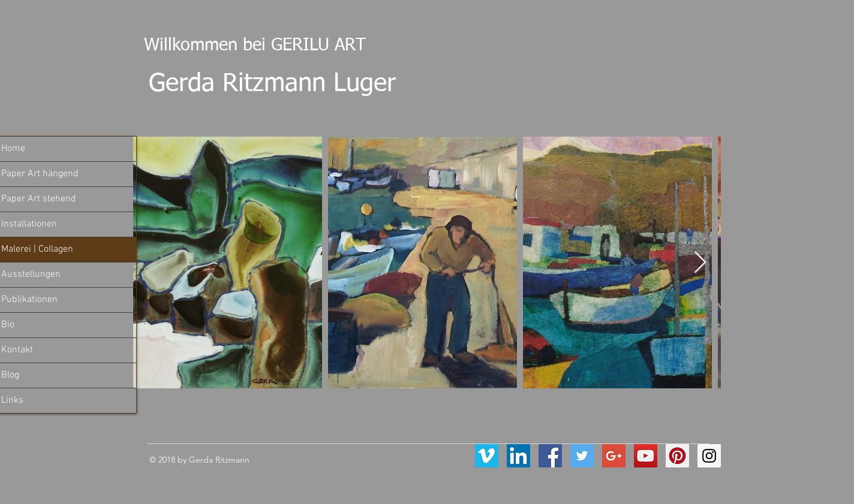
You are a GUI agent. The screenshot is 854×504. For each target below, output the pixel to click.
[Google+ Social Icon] (614, 456)
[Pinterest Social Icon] (677, 456)
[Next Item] (700, 263)
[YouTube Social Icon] (646, 456)
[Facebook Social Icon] (550, 456)
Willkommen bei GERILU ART (249, 45)
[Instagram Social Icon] (709, 456)
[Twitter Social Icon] (582, 456)
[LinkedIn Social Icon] (518, 456)
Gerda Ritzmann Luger (272, 84)
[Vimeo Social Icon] (487, 456)
